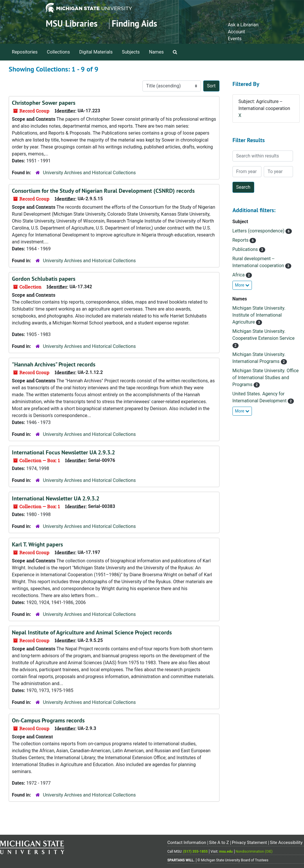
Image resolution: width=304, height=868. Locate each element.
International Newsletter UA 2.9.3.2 (56, 498)
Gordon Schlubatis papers (44, 279)
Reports (241, 240)
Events (235, 39)
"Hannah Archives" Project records (54, 364)
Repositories (25, 52)
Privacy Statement (249, 843)
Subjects (131, 52)
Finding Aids (134, 24)
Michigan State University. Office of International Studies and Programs (266, 378)
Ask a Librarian (243, 25)
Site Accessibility (286, 843)
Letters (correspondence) (259, 231)
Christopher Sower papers (44, 103)
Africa (239, 275)
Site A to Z (219, 843)
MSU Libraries (72, 24)
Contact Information (187, 843)
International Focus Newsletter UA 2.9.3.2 (63, 452)
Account (236, 32)
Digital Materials (96, 52)
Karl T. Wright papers (37, 544)
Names (156, 52)
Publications (246, 249)
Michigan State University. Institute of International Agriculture (259, 315)
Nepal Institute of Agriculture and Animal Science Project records (92, 632)
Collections (58, 52)
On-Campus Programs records (48, 720)
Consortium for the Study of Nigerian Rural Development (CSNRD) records (103, 191)
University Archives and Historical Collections (89, 173)
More (242, 285)
